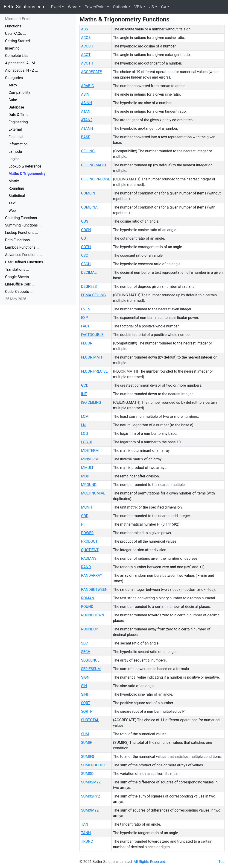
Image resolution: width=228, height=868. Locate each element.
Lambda (15, 152)
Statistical (17, 196)
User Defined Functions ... (26, 262)
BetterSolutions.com (25, 7)
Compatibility (19, 93)
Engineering (18, 122)
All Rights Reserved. (150, 862)
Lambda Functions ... (22, 247)
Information (18, 144)
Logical (15, 159)
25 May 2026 (16, 299)
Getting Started (18, 41)
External (15, 129)
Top (221, 862)
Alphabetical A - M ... (22, 63)
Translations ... (17, 269)
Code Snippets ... (19, 292)
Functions (13, 26)
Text (12, 203)
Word (73, 7)
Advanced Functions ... (24, 255)
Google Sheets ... (19, 277)
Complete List (16, 56)
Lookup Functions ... (22, 233)
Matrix (14, 181)
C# (164, 7)
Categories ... (16, 78)
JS (152, 7)
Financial (16, 137)
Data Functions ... (19, 240)
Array (13, 85)
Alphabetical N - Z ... (21, 70)
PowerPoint (95, 7)
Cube (13, 100)
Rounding (16, 188)
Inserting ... (14, 48)
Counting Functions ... (23, 218)
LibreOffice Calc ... (20, 284)
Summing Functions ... (23, 225)
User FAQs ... (15, 34)
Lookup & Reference (25, 166)
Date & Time (18, 115)
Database (16, 107)
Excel (56, 7)
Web (12, 210)
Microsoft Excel (18, 19)
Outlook (120, 7)
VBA (138, 7)
